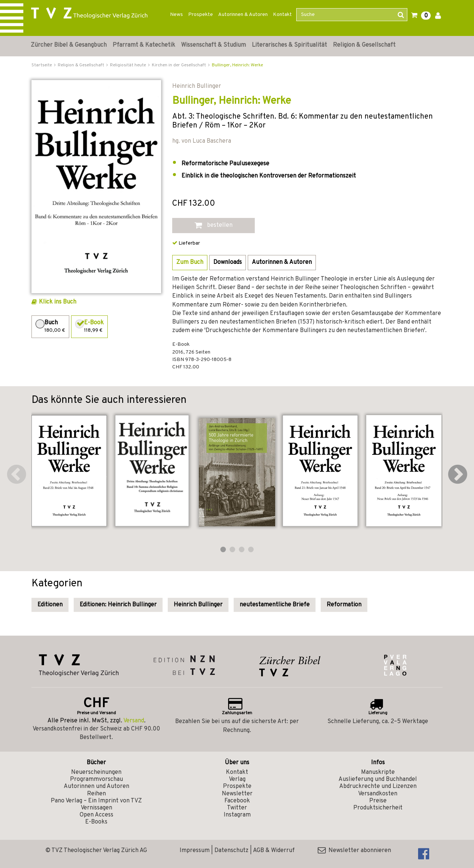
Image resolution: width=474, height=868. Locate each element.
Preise (378, 801)
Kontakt (282, 15)
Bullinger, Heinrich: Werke (237, 65)
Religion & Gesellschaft (364, 45)
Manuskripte (378, 772)
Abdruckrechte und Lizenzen (378, 786)
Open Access (96, 815)
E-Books (96, 822)
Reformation (344, 605)
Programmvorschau (96, 779)
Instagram (237, 815)
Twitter (237, 808)
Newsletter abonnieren (354, 851)
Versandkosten (378, 794)
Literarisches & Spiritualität (289, 45)
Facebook (237, 801)
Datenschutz (231, 851)
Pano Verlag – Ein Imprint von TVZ (96, 801)
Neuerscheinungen (96, 772)
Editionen (50, 605)
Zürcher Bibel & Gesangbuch (69, 45)
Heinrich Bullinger (198, 605)
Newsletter (237, 794)
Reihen (96, 794)
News (176, 15)
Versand (134, 721)
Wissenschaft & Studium (213, 45)
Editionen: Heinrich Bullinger (118, 605)
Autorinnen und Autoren (96, 786)
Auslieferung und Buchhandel (378, 779)
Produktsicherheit (378, 808)
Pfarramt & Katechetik (144, 45)
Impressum (195, 851)
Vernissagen (96, 808)
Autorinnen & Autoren (243, 15)
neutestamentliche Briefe (275, 605)
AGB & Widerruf (274, 851)
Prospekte (201, 15)
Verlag (237, 779)
